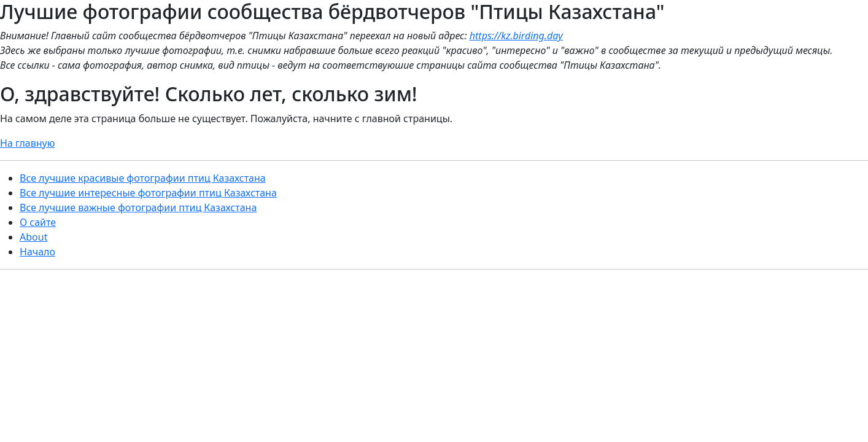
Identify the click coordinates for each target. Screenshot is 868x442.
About (33, 237)
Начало (37, 252)
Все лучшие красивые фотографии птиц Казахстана (143, 178)
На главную (28, 143)
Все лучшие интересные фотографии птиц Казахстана (148, 193)
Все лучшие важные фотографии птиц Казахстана (138, 207)
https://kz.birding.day (516, 36)
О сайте (38, 222)
